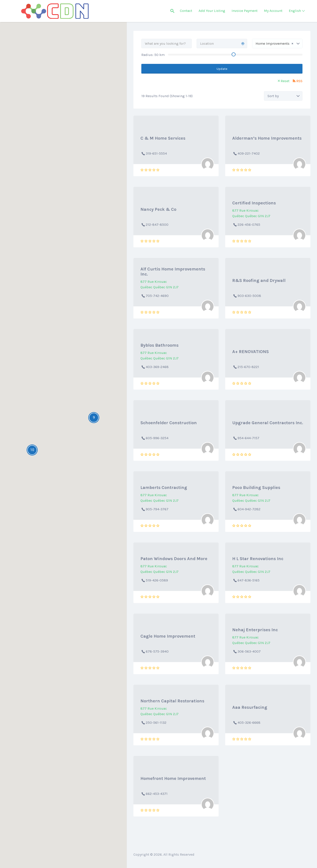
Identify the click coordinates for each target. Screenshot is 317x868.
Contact (186, 11)
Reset (285, 81)
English (295, 11)
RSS (299, 81)
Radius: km (153, 55)
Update (222, 69)
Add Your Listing (212, 11)
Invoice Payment (245, 11)
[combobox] (277, 43)
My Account (273, 11)
